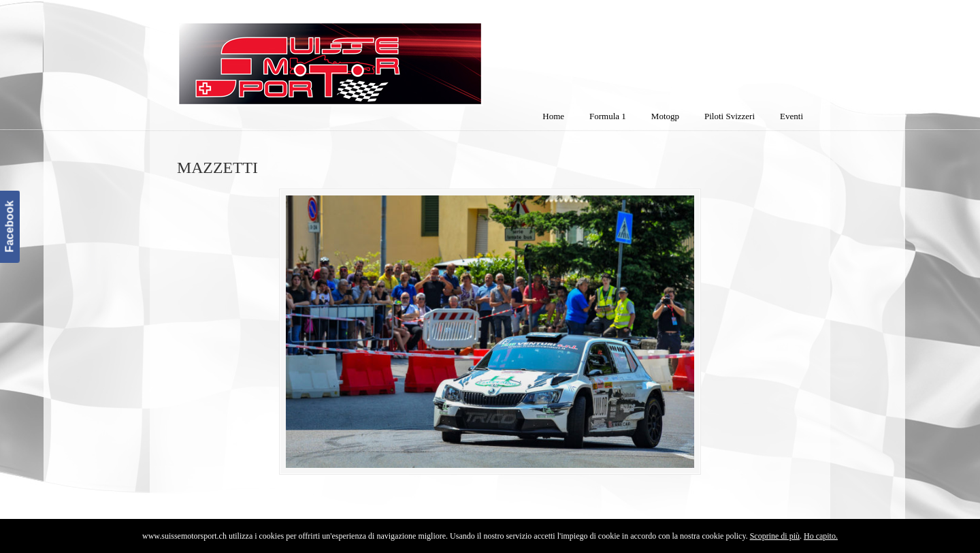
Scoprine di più (775, 536)
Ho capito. (821, 536)
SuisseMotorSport (387, 55)
